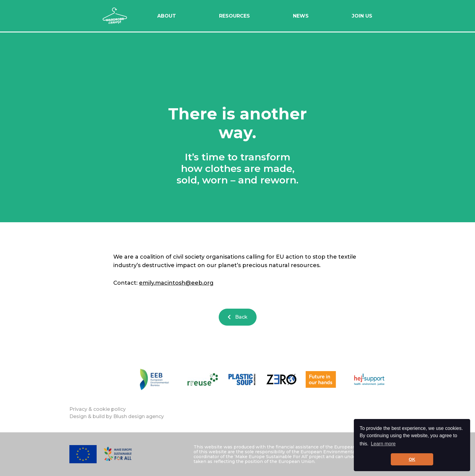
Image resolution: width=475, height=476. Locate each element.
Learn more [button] (383, 444)
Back (238, 317)
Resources (234, 16)
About (167, 16)
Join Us (362, 16)
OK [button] (412, 459)
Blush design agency (139, 416)
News (301, 16)
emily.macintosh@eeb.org (176, 283)
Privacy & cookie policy (98, 409)
